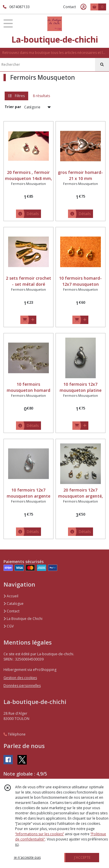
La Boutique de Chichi (23, 619)
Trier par (13, 107)
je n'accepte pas (27, 857)
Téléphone (15, 734)
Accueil (11, 596)
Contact (69, 7)
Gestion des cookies (20, 678)
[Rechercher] (102, 65)
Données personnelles (22, 686)
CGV (9, 626)
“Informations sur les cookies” (40, 834)
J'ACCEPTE (82, 857)
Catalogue (14, 604)
